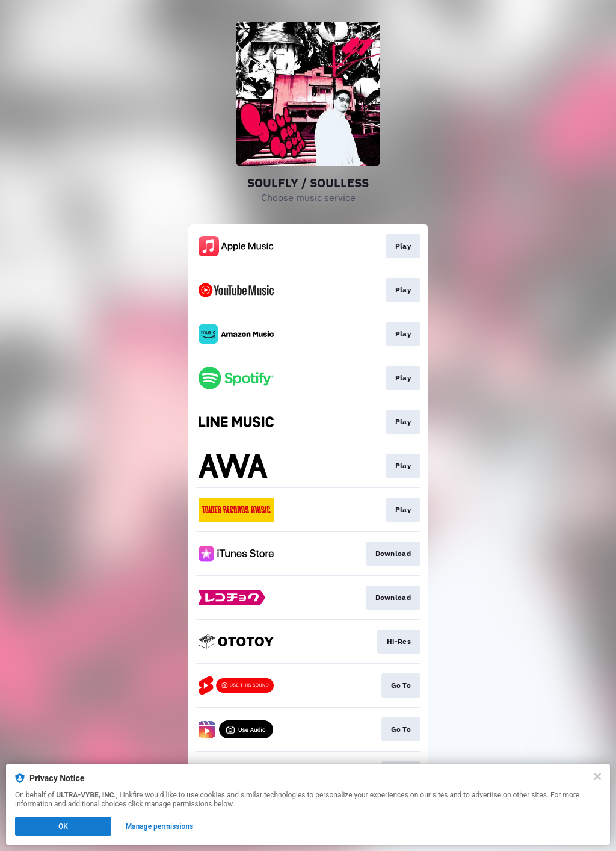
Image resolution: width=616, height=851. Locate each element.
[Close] (597, 776)
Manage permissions (160, 826)
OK (63, 826)
